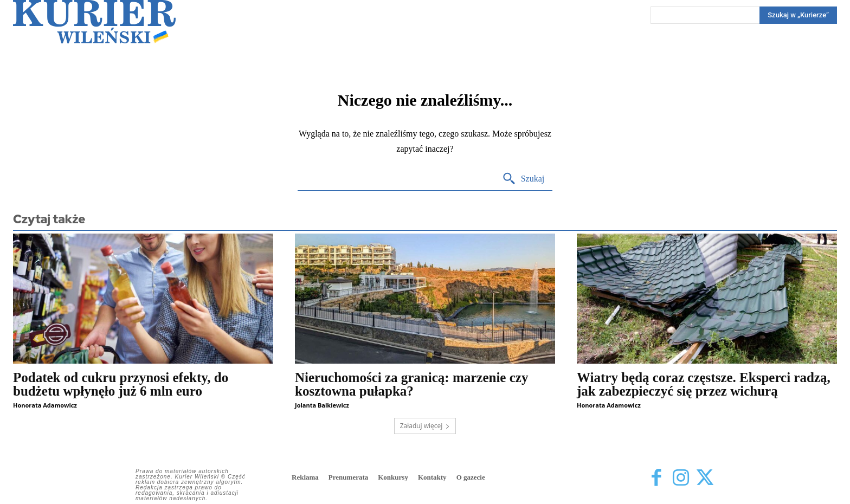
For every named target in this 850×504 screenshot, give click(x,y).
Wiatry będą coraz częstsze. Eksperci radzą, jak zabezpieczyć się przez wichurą (704, 384)
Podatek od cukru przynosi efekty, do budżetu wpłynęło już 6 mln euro (121, 384)
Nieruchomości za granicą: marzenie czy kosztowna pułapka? (411, 384)
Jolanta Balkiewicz (322, 405)
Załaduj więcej (425, 426)
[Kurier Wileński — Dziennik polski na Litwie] (94, 22)
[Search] (798, 15)
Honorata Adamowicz (45, 405)
